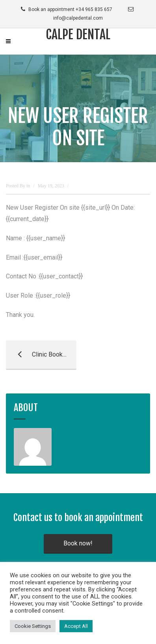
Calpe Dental (78, 35)
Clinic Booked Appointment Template (41, 355)
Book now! (78, 543)
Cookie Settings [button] (33, 626)
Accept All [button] (76, 626)
